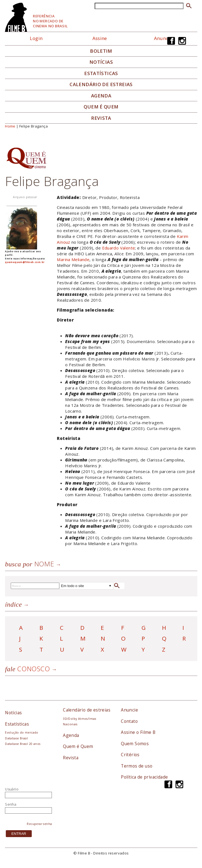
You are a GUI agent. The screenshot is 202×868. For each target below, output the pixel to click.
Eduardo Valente (119, 248)
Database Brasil (16, 738)
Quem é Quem (78, 746)
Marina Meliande (73, 259)
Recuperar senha (39, 824)
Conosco (27, 669)
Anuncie (163, 38)
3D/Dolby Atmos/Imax (79, 719)
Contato (129, 721)
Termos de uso (137, 766)
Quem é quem (101, 107)
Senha (11, 804)
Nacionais (70, 724)
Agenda (101, 96)
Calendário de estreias (87, 710)
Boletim (101, 51)
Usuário (12, 789)
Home (10, 126)
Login (36, 38)
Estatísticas (101, 73)
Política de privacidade (144, 777)
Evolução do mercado (22, 732)
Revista (101, 118)
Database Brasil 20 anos (23, 744)
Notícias (101, 62)
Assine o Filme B (138, 732)
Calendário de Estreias (101, 84)
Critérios (130, 755)
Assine (100, 38)
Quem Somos (135, 744)
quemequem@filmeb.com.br (25, 262)
